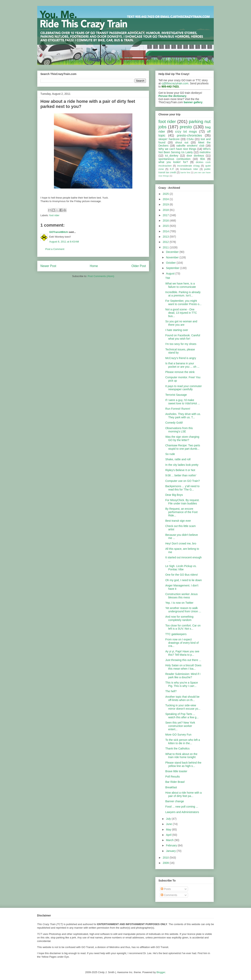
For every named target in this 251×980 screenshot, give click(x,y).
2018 (166, 210)
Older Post (139, 266)
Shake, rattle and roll (178, 459)
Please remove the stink (180, 372)
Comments (169, 895)
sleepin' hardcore (169, 139)
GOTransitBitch (59, 232)
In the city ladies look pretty (182, 465)
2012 (166, 242)
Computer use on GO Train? (183, 481)
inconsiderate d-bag (188, 166)
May (169, 830)
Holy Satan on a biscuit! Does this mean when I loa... (183, 667)
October (171, 263)
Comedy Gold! (174, 423)
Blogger (161, 972)
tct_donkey (172, 156)
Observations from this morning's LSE (179, 430)
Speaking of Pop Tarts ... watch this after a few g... (182, 716)
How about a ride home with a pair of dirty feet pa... (183, 794)
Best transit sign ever (178, 521)
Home (94, 266)
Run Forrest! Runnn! (178, 409)
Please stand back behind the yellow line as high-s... (183, 764)
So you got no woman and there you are (181, 323)
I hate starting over (177, 330)
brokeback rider (189, 169)
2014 (166, 231)
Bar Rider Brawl (175, 782)
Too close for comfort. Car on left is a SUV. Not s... (183, 627)
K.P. (172, 169)
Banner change (175, 801)
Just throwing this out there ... (183, 660)
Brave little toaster (176, 771)
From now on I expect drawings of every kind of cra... (182, 643)
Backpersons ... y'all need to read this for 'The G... (182, 488)
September (173, 268)
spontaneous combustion (175, 159)
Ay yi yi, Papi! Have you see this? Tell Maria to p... (182, 653)
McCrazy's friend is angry (181, 358)
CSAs (190, 139)
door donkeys (195, 156)
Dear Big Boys (174, 495)
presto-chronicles (189, 135)
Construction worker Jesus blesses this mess (181, 596)
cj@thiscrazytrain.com (175, 83)
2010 (166, 858)
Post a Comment (55, 249)
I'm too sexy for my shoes (181, 344)
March (170, 840)
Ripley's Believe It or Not (180, 470)
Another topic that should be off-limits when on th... (182, 698)
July (169, 819)
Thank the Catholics (177, 748)
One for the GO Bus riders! (182, 575)
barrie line (185, 172)
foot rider (54, 215)
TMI (168, 278)
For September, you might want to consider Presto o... (183, 302)
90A (202, 159)
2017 (166, 215)
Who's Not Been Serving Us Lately (185, 151)
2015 (166, 226)
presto (186, 127)
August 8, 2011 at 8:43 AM (64, 242)
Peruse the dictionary (172, 96)
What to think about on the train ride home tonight (181, 756)
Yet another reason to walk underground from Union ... (183, 610)
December (173, 252)
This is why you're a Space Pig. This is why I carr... (182, 684)
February (172, 845)
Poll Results (173, 777)
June (169, 824)
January (171, 851)
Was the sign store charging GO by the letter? (182, 438)
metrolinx (205, 152)
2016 (166, 221)
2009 (166, 863)
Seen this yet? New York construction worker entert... (180, 726)
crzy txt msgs (186, 132)
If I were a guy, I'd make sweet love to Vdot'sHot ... (183, 402)
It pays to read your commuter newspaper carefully (184, 388)
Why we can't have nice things (177, 149)
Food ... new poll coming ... (182, 807)
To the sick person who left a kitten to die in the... (183, 742)
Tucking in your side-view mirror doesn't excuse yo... (183, 707)
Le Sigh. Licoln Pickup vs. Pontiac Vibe (181, 568)
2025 (166, 194)
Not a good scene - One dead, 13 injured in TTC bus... (181, 313)
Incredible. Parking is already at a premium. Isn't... (183, 294)
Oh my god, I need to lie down (184, 580)
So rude (170, 454)
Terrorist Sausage (176, 395)
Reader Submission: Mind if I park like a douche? (183, 676)
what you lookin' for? (173, 162)
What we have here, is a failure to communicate (181, 285)
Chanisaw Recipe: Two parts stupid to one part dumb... (183, 447)
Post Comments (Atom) (101, 276)
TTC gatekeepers (176, 634)
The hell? (171, 691)
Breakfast (171, 787)
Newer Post (48, 266)
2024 (166, 199)
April (169, 835)
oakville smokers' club (190, 146)
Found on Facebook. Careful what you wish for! (183, 337)
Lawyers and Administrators (182, 812)
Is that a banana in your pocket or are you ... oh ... (182, 365)
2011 (166, 247)
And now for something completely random (179, 618)
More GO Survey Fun (178, 735)
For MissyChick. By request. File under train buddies (182, 502)
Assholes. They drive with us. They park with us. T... (183, 416)
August (171, 273)
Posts (166, 889)
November (173, 257)
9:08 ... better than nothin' (181, 475)
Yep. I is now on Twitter (179, 603)
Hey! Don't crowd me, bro (181, 543)
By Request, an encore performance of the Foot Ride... (181, 512)
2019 (166, 204)
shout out (182, 142)
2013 (166, 237)
